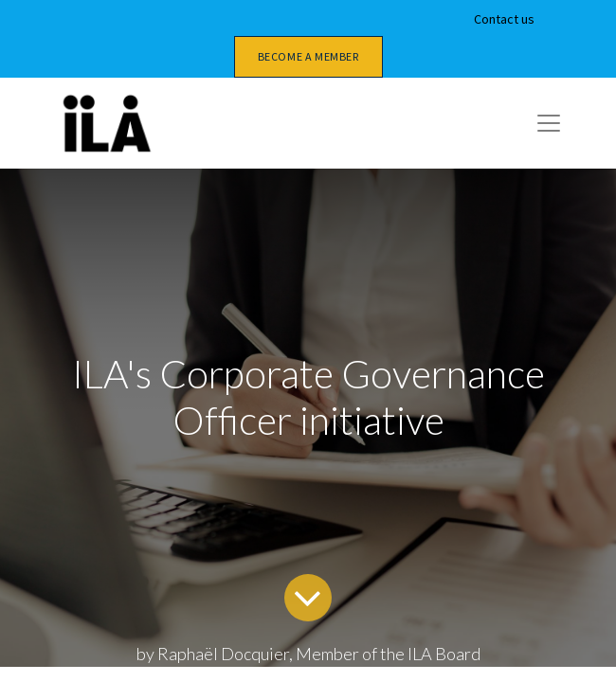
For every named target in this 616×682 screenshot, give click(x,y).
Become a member (308, 56)
